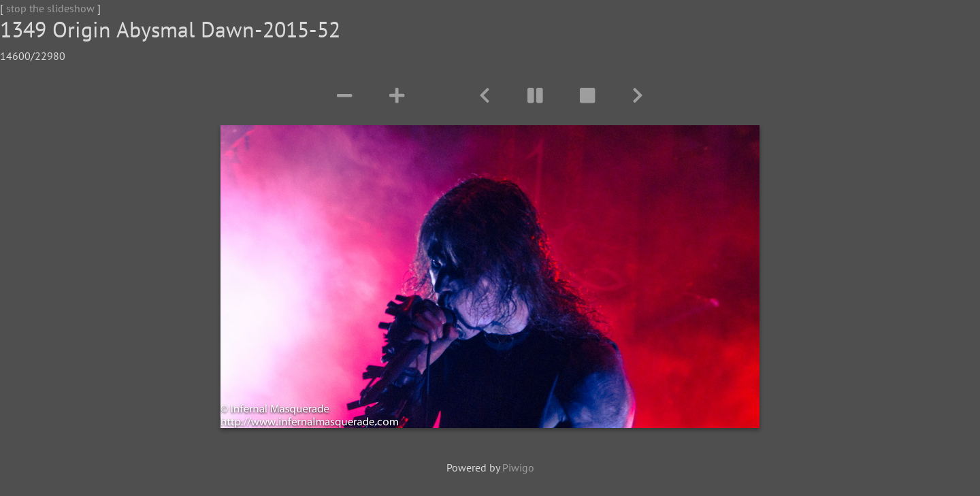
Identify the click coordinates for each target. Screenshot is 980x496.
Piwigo (518, 467)
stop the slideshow (50, 8)
